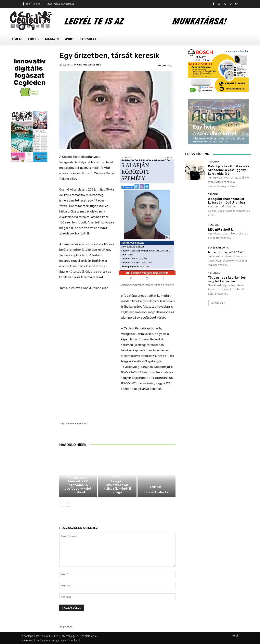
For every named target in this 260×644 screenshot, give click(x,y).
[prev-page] (62, 504)
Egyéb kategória (218, 248)
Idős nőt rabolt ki (157, 492)
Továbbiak (218, 303)
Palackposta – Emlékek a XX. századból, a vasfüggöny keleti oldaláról (78, 485)
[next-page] (68, 504)
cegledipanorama (89, 65)
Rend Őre (156, 487)
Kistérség (214, 273)
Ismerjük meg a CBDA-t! (226, 252)
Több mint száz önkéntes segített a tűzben (227, 279)
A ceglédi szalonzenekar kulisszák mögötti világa (117, 487)
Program (78, 473)
